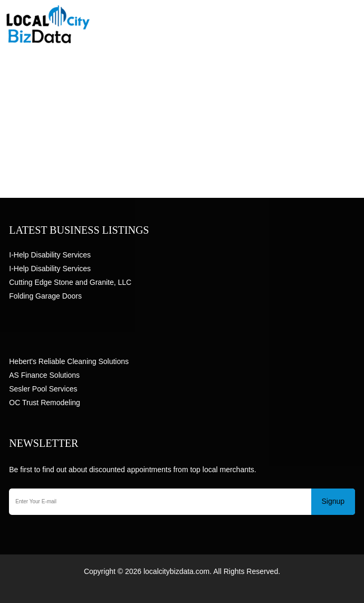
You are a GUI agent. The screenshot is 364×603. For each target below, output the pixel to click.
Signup (333, 501)
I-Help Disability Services (50, 255)
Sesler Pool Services (43, 389)
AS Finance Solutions (44, 375)
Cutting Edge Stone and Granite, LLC (70, 282)
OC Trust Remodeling (45, 403)
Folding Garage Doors (45, 296)
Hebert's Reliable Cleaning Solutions (69, 361)
